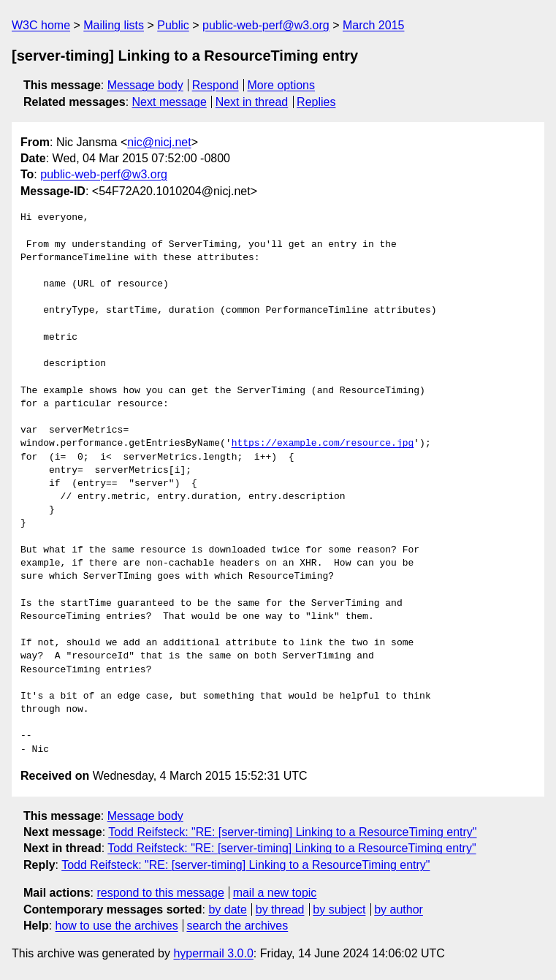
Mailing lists (114, 25)
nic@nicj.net (159, 142)
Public (173, 25)
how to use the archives (117, 926)
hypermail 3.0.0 (213, 953)
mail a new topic (275, 893)
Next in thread (252, 102)
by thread (280, 909)
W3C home (41, 25)
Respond (216, 85)
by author (399, 909)
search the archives (238, 926)
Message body (145, 85)
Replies (316, 102)
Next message (170, 102)
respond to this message (160, 893)
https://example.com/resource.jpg (323, 444)
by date (227, 909)
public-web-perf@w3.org (266, 25)
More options (282, 85)
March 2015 (374, 25)
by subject (339, 909)
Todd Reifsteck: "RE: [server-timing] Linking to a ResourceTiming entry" (292, 832)
